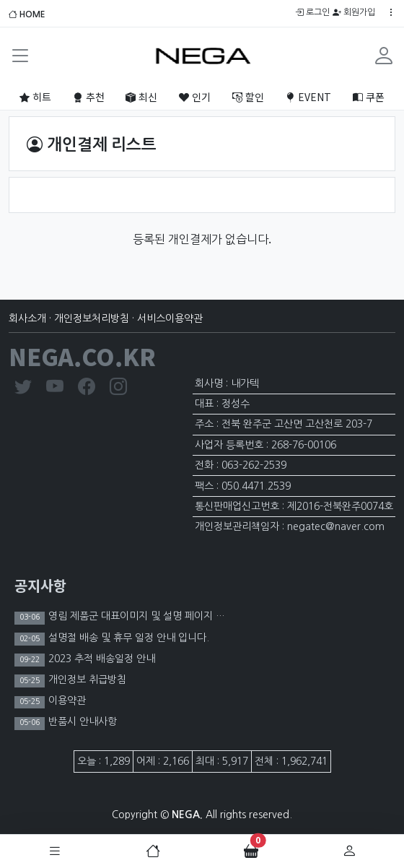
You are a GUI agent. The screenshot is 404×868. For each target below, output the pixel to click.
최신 (141, 97)
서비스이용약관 (170, 318)
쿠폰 (369, 97)
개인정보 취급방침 (86, 680)
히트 (35, 97)
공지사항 (40, 585)
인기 (195, 97)
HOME (27, 14)
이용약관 (66, 700)
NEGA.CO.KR (82, 356)
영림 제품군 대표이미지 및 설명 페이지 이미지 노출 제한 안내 (177, 616)
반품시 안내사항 (81, 721)
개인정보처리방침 (92, 318)
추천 (89, 97)
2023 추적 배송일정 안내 (100, 659)
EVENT (308, 97)
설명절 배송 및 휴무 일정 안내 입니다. (127, 638)
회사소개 (27, 318)
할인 (248, 97)
